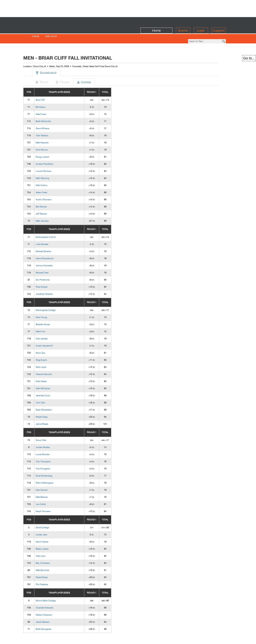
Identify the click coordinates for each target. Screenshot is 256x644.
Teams (50, 70)
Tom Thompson (50, 449)
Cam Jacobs (49, 327)
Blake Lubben (49, 537)
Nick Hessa (48, 369)
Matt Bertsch (49, 485)
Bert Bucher (48, 195)
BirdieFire (56, 22)
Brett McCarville (50, 109)
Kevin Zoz (47, 341)
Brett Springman (50, 617)
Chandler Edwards (51, 596)
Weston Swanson (51, 603)
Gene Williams (49, 116)
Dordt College (49, 515)
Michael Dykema (50, 239)
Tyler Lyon (48, 544)
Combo (93, 70)
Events (183, 22)
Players (71, 70)
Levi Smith (48, 492)
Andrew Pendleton (51, 152)
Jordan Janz (48, 523)
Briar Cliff (47, 88)
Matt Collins (48, 173)
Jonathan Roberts (51, 282)
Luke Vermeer (49, 232)
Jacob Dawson (50, 610)
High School (51, 29)
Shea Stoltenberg (51, 464)
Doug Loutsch (49, 145)
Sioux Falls (48, 428)
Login (201, 22)
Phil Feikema (49, 572)
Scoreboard (54, 60)
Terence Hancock (51, 362)
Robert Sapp (49, 405)
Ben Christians (50, 551)
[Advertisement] (128, 8)
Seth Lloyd (48, 355)
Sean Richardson (51, 398)
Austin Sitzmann (51, 187)
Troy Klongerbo (50, 457)
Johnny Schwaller (51, 253)
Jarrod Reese (49, 412)
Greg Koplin (48, 348)
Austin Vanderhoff (51, 334)
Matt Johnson (49, 209)
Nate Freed (48, 102)
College (36, 29)
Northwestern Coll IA (53, 225)
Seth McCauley (50, 376)
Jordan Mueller (50, 435)
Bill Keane (47, 95)
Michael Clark (49, 261)
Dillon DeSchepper (51, 471)
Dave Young (48, 305)
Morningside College (53, 298)
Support (219, 22)
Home (156, 22)
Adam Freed (48, 180)
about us (190, 639)
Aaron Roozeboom (52, 246)
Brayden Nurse (50, 312)
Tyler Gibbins (49, 123)
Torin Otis (47, 391)
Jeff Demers (48, 202)
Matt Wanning (49, 166)
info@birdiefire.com (213, 639)
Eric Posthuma (50, 268)
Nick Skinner (49, 138)
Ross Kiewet (49, 275)
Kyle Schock (49, 478)
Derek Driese (49, 565)
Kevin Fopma (49, 530)
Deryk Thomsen (50, 499)
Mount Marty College (53, 589)
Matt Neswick (49, 131)
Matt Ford (47, 319)
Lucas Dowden (50, 442)
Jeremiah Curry (50, 383)
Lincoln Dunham (50, 159)
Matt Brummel (49, 558)
